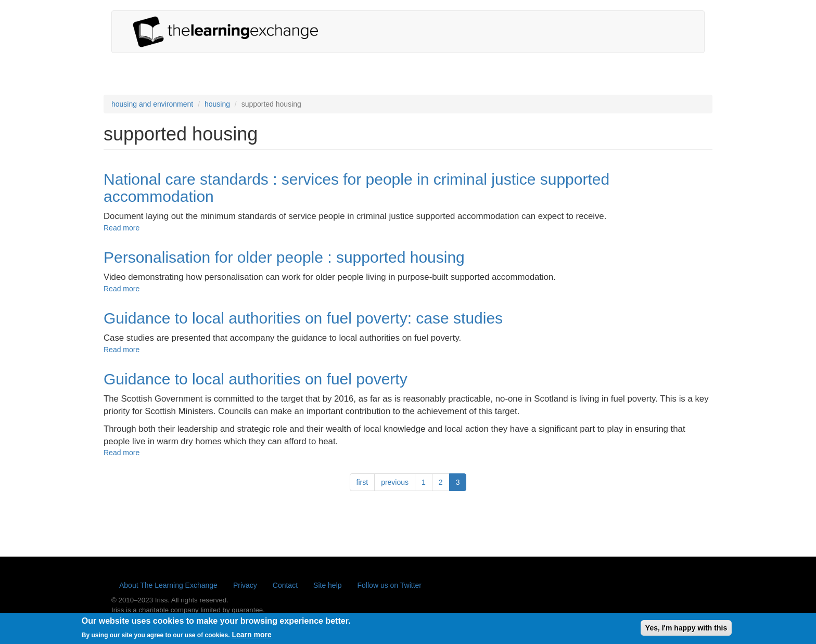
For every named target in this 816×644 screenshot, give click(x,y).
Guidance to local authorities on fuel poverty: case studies (303, 318)
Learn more (251, 637)
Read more (122, 228)
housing (217, 104)
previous (395, 482)
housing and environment (152, 104)
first (362, 482)
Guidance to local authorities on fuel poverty (256, 379)
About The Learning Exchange (168, 585)
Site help (327, 585)
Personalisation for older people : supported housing (284, 257)
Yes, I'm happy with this (686, 630)
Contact (285, 585)
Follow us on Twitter (390, 585)
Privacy (245, 585)
